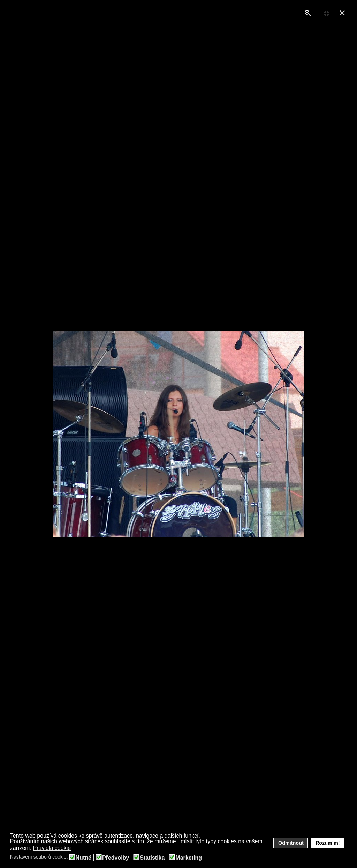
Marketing (189, 858)
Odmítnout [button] (291, 843)
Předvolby (116, 858)
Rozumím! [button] (328, 843)
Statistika (152, 858)
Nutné (83, 858)
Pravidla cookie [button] (52, 848)
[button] (75, 848)
